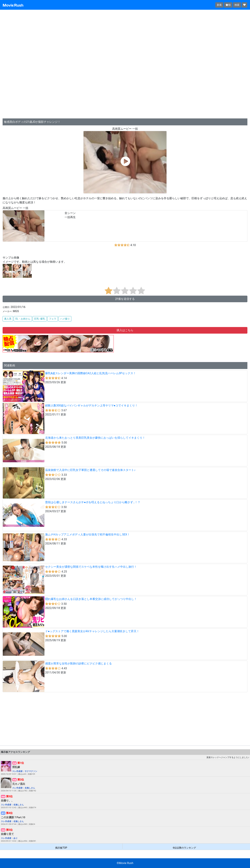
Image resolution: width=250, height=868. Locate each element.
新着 (219, 5)
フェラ (53, 319)
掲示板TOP (61, 848)
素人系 (8, 319)
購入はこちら (125, 330)
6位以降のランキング (184, 848)
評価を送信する (125, 299)
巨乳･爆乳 (40, 319)
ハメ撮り (65, 319)
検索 (237, 5)
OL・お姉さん (23, 319)
